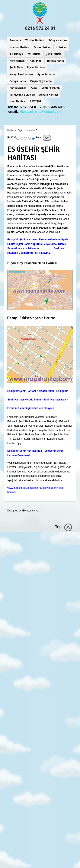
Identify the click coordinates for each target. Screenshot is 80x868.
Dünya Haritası (58, 40)
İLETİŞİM (36, 101)
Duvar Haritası (43, 47)
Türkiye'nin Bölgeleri (22, 95)
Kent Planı (36, 61)
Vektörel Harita (51, 88)
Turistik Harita (55, 61)
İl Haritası (61, 47)
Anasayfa (15, 40)
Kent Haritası (17, 61)
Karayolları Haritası (21, 74)
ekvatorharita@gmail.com (41, 112)
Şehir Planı (16, 67)
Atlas (34, 88)
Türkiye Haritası (35, 40)
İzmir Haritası (17, 101)
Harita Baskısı (18, 88)
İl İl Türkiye (16, 54)
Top (58, 527)
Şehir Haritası (54, 54)
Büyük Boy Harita (41, 81)
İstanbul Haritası (19, 47)
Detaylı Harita (18, 81)
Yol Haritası (34, 54)
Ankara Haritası (49, 95)
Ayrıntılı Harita (46, 74)
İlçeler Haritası (36, 67)
